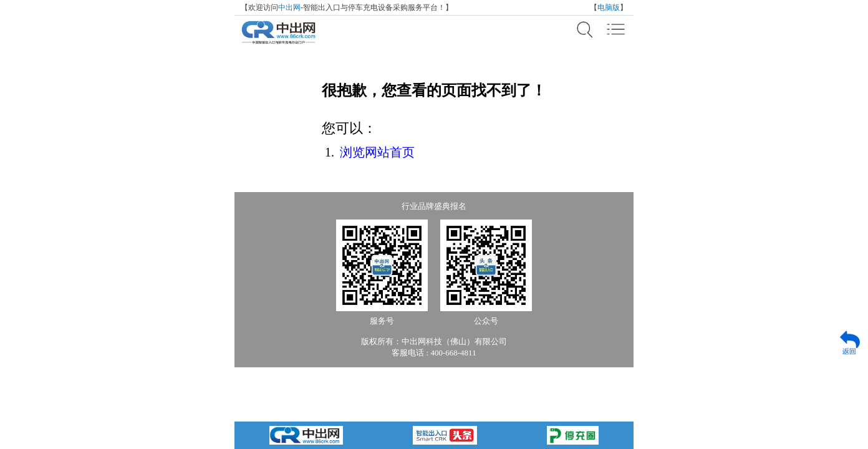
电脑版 (609, 7)
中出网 (289, 7)
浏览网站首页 (377, 152)
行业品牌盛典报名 (434, 206)
